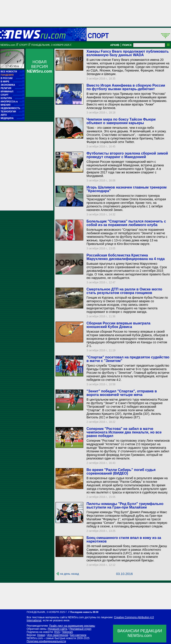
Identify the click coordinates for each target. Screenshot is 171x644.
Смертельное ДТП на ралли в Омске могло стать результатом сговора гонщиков (124, 291)
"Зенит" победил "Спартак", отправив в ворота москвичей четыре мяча (122, 393)
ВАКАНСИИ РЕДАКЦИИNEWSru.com (140, 633)
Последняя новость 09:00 (84, 612)
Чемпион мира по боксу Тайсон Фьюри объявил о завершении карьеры (121, 121)
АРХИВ (115, 45)
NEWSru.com (8, 45)
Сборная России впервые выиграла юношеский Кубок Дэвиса (118, 325)
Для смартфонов (58, 635)
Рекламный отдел (81, 629)
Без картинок (78, 635)
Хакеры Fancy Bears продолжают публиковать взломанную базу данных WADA (127, 53)
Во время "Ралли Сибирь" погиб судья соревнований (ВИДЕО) (121, 472)
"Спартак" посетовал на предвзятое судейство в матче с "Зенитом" (128, 359)
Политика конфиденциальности (46, 641)
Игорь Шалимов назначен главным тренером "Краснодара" (126, 189)
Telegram (67, 632)
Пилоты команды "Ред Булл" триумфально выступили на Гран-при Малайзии (125, 506)
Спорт (98, 36)
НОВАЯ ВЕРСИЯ (40, 67)
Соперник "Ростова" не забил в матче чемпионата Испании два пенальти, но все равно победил (124, 432)
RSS (57, 632)
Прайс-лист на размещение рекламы (72, 626)
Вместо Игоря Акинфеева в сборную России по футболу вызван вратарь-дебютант (126, 87)
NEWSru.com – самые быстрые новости (51, 638)
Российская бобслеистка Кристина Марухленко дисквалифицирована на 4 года (125, 257)
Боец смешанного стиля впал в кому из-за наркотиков (124, 540)
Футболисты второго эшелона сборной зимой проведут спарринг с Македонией (127, 155)
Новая (41, 635)
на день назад (69, 574)
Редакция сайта (58, 629)
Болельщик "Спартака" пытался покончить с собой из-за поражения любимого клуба (126, 223)
